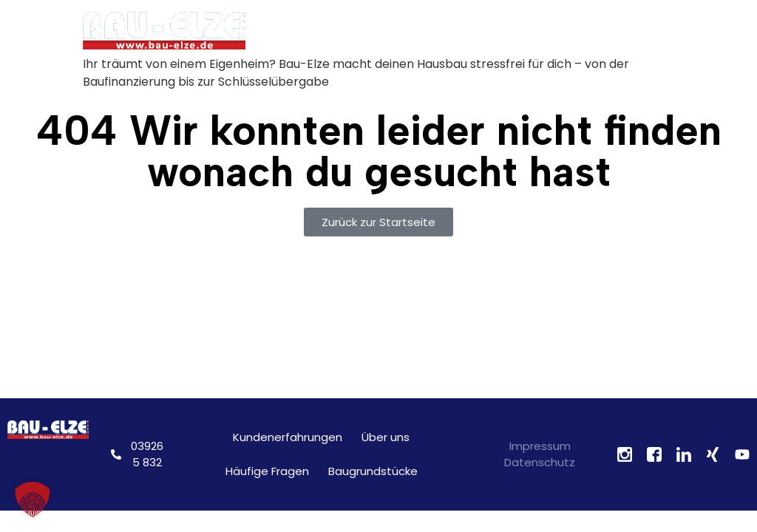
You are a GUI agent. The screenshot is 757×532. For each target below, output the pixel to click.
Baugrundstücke (373, 471)
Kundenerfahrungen (288, 437)
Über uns (386, 437)
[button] (33, 499)
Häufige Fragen (267, 471)
